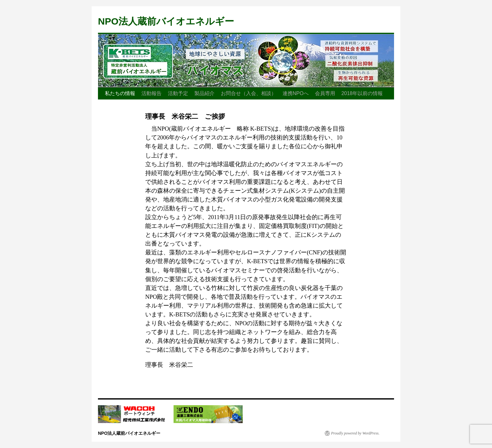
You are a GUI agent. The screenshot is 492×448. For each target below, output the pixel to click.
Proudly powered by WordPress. (355, 433)
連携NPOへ (296, 93)
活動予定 (178, 93)
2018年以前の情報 (362, 93)
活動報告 (152, 93)
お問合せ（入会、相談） (249, 93)
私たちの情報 (120, 93)
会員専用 (325, 93)
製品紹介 (204, 93)
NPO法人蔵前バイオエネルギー (166, 21)
